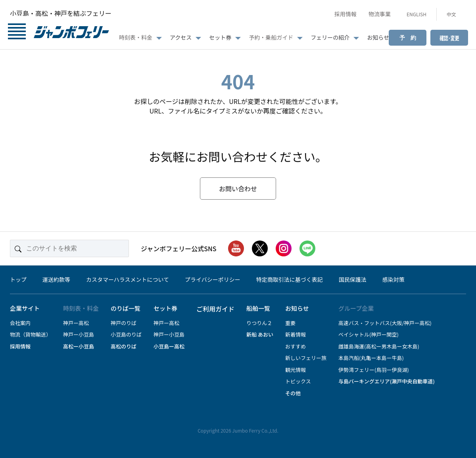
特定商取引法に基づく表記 (290, 279)
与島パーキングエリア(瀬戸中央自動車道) (387, 381)
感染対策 (393, 279)
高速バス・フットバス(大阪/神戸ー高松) (385, 323)
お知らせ (378, 37)
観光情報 (296, 370)
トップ (18, 279)
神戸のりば (124, 323)
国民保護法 (353, 279)
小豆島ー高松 (169, 346)
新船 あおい (260, 334)
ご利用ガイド (215, 309)
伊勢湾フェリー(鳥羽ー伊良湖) (374, 370)
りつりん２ (259, 323)
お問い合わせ (238, 189)
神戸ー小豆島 (79, 334)
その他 (293, 393)
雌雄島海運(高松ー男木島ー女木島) (379, 346)
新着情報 (296, 334)
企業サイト (25, 308)
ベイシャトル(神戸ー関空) (369, 334)
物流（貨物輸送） (31, 334)
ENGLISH (416, 14)
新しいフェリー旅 (306, 358)
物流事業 (380, 14)
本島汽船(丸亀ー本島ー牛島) (371, 358)
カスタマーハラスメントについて (128, 279)
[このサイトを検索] (69, 248)
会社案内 (20, 323)
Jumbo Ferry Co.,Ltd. (255, 430)
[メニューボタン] (17, 33)
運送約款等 (56, 279)
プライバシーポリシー (213, 279)
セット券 (220, 37)
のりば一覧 (126, 308)
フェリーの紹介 (330, 37)
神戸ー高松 (76, 323)
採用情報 (345, 14)
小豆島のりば (126, 334)
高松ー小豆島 (79, 346)
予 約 (408, 38)
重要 (290, 323)
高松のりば (124, 346)
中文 (451, 14)
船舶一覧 (258, 308)
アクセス (181, 37)
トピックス (298, 381)
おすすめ (296, 346)
